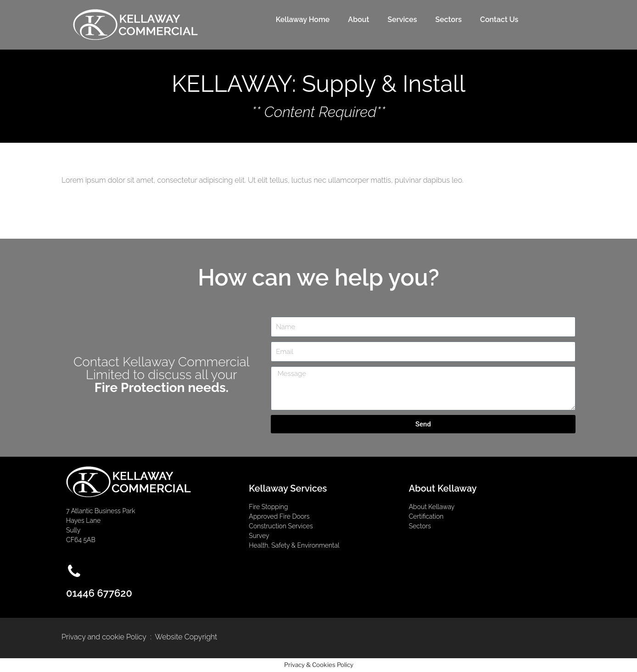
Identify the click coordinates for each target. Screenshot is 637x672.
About (358, 20)
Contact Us (499, 20)
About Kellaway (432, 507)
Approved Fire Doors (280, 516)
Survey (259, 536)
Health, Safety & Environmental (294, 545)
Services (402, 20)
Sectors (449, 20)
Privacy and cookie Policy (104, 637)
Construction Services (281, 526)
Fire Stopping (268, 507)
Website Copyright (186, 637)
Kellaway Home (303, 20)
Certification (426, 516)
